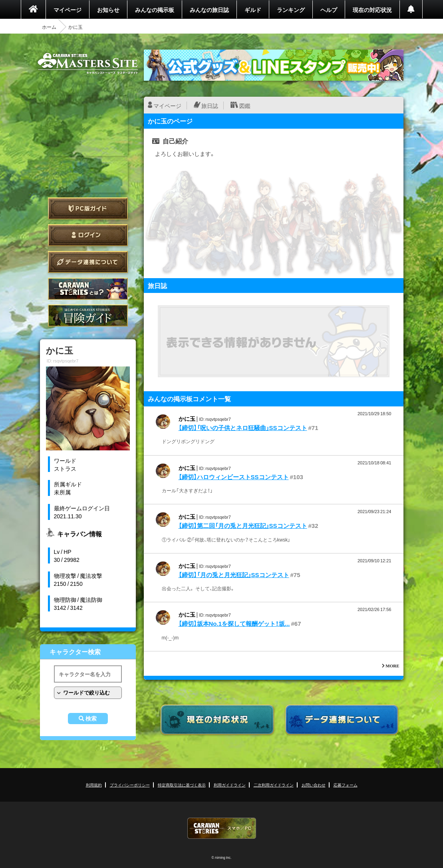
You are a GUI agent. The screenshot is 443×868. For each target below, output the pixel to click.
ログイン (88, 235)
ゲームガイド (88, 316)
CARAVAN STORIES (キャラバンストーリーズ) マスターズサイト (88, 64)
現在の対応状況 (372, 10)
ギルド (253, 10)
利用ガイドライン (230, 785)
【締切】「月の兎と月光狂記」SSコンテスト (234, 575)
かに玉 (187, 418)
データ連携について (88, 262)
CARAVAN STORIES (222, 828)
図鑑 (245, 106)
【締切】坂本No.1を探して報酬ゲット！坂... (234, 623)
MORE (392, 666)
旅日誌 (210, 106)
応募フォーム (346, 785)
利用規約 (94, 785)
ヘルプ (329, 10)
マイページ (68, 10)
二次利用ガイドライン (274, 785)
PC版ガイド (88, 208)
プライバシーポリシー (130, 785)
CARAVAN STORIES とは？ (88, 289)
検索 (91, 719)
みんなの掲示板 (155, 10)
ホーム (49, 27)
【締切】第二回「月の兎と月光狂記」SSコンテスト (243, 526)
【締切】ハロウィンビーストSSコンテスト (234, 477)
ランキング (291, 10)
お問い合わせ (314, 785)
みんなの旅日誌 (209, 10)
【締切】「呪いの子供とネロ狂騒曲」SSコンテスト (243, 428)
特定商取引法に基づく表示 (182, 785)
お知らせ (108, 10)
